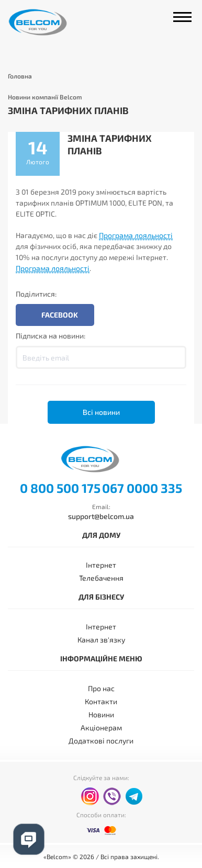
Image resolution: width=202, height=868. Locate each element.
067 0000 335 (142, 488)
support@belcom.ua (101, 516)
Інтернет (101, 565)
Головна (20, 76)
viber (112, 796)
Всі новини (101, 412)
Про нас (101, 688)
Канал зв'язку (101, 640)
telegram (134, 796)
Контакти (101, 701)
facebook (68, 797)
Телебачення (101, 578)
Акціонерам (101, 728)
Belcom (49, 22)
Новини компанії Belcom (45, 97)
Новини (101, 714)
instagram (90, 796)
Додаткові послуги (101, 741)
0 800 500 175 (60, 488)
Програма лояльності (136, 235)
